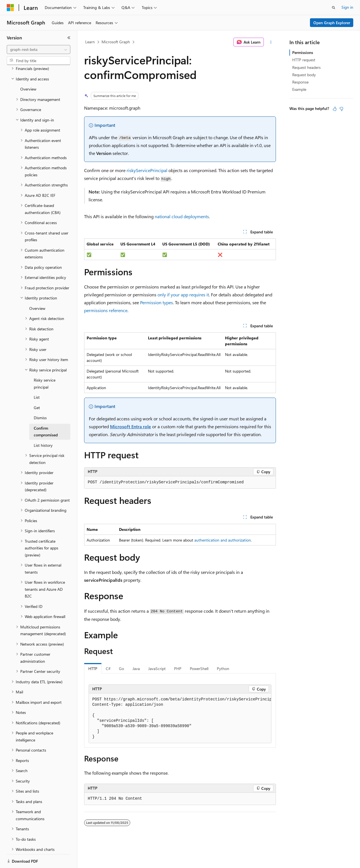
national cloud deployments (182, 216)
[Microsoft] (10, 8)
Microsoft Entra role (130, 426)
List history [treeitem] (43, 426)
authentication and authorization (223, 540)
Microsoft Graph (116, 42)
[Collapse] (69, 38)
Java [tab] (136, 669)
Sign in (347, 7)
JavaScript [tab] (157, 669)
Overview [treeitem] (28, 70)
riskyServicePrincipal (147, 170)
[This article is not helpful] (341, 109)
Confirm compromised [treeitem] (46, 412)
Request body (304, 75)
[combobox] (39, 49)
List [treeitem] (37, 378)
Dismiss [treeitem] (40, 398)
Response (300, 82)
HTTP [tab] (93, 669)
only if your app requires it (183, 295)
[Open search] (334, 8)
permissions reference (106, 310)
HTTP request (304, 60)
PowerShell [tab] (199, 669)
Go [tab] (121, 669)
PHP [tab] (178, 669)
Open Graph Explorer (332, 23)
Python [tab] (223, 669)
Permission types (157, 302)
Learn (90, 42)
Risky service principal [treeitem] (45, 364)
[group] (180, 718)
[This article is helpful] (335, 109)
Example (299, 89)
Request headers (306, 67)
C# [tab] (108, 669)
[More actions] (271, 42)
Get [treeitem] (37, 388)
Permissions (303, 52)
